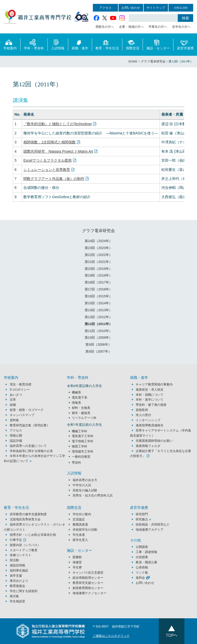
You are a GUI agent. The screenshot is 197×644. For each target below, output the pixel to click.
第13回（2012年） (98, 317)
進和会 (140, 578)
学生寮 (77, 567)
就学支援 (16, 576)
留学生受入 (80, 540)
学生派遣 (79, 535)
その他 (135, 540)
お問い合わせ (131, 8)
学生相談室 (17, 601)
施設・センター (158, 44)
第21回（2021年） (98, 262)
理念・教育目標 (21, 384)
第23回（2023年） (98, 248)
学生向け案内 (82, 514)
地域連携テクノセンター (90, 593)
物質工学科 (80, 446)
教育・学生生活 (107, 44)
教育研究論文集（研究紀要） (30, 425)
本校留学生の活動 (85, 530)
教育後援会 (17, 586)
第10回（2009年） (98, 338)
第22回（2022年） (98, 255)
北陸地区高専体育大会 (25, 519)
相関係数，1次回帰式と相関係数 (50, 142)
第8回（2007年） (98, 351)
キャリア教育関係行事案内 (154, 384)
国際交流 (133, 44)
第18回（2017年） (98, 282)
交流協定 (79, 519)
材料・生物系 (81, 408)
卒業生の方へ (158, 27)
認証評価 (16, 441)
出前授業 (142, 557)
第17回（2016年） (98, 289)
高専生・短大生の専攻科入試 (93, 495)
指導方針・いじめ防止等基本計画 (33, 535)
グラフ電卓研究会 (98, 231)
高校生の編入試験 (85, 490)
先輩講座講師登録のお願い (154, 441)
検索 (185, 18)
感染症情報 (17, 565)
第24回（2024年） (98, 241)
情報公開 (16, 436)
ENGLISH (181, 8)
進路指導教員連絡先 (150, 425)
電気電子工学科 (83, 436)
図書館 (77, 557)
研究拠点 (142, 519)
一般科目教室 (81, 457)
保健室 (77, 562)
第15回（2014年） (98, 303)
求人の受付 (143, 415)
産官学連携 (185, 44)
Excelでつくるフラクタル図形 (47, 160)
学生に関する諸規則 (24, 591)
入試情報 (58, 44)
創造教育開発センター (88, 588)
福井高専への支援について (28, 446)
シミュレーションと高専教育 (47, 170)
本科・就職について (150, 395)
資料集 (14, 420)
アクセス (105, 8)
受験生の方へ (105, 27)
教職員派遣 (80, 525)
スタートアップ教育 (24, 550)
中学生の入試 (82, 485)
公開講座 (143, 547)
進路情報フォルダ (148, 446)
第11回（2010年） (98, 331)
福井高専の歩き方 (85, 480)
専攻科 (76, 463)
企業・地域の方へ (131, 27)
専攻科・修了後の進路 (151, 405)
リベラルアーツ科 (84, 418)
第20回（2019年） (98, 269)
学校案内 (10, 44)
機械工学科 (80, 431)
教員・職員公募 (146, 562)
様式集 (14, 596)
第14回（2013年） (98, 310)
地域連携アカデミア (150, 530)
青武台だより (19, 581)
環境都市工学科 (83, 452)
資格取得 (142, 410)
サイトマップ (156, 8)
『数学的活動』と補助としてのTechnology (58, 124)
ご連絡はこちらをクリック (111, 636)
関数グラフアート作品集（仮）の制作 (54, 179)
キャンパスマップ (22, 415)
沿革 (13, 400)
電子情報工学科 (83, 441)
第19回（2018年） (98, 275)
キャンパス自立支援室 (88, 573)
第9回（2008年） (98, 344)
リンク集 (142, 573)
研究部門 (142, 514)
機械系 (76, 392)
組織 (13, 405)
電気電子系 (80, 398)
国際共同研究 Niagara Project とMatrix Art (58, 151)
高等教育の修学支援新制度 (28, 514)
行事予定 (16, 540)
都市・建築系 (81, 413)
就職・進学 (80, 44)
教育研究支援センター (88, 583)
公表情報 (142, 567)
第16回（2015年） (98, 296)
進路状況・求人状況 (150, 390)
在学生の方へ (181, 27)
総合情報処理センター (88, 578)
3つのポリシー (20, 390)
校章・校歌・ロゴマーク (27, 410)
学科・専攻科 (34, 44)
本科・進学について (150, 400)
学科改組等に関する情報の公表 (31, 451)
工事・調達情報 (146, 552)
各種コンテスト (21, 555)
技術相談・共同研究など (153, 525)
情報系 (76, 403)
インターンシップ (148, 420)
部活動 (14, 560)
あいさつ (16, 395)
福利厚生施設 (19, 571)
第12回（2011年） (98, 324)
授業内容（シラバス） (25, 545)
